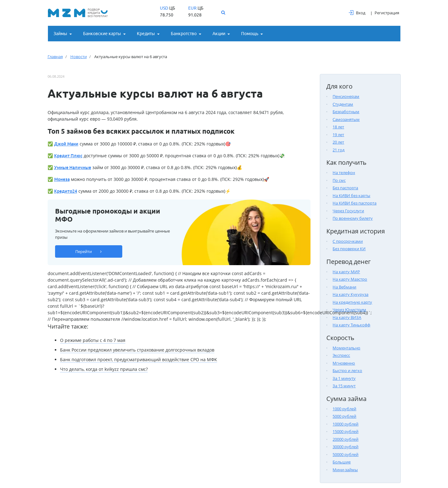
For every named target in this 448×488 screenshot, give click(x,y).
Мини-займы (345, 470)
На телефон (344, 173)
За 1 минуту (344, 378)
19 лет (338, 135)
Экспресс (341, 355)
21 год (338, 150)
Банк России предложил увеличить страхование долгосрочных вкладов (137, 350)
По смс (339, 180)
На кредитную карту (352, 302)
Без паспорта (345, 188)
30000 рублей (345, 447)
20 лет (338, 142)
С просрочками (348, 241)
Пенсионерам (346, 96)
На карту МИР (346, 272)
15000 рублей (345, 431)
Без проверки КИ (349, 249)
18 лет (338, 127)
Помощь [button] (250, 34)
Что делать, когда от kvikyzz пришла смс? (104, 369)
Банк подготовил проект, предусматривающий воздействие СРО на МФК (139, 359)
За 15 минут (344, 386)
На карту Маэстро (350, 279)
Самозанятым (346, 119)
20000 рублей (345, 439)
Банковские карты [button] (102, 34)
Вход (357, 13)
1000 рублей (344, 409)
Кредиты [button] (146, 34)
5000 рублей (344, 416)
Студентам (343, 104)
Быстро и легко (347, 371)
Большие (342, 462)
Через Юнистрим (349, 310)
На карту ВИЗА (347, 317)
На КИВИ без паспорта (355, 203)
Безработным (346, 112)
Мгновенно (344, 363)
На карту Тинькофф (351, 325)
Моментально (346, 348)
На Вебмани (344, 287)
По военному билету (353, 218)
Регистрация (387, 13)
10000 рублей (345, 424)
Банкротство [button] (184, 34)
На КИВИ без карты (351, 196)
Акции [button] (219, 34)
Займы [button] (60, 34)
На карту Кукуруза (350, 294)
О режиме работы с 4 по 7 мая (93, 340)
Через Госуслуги (348, 211)
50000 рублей (345, 454)
